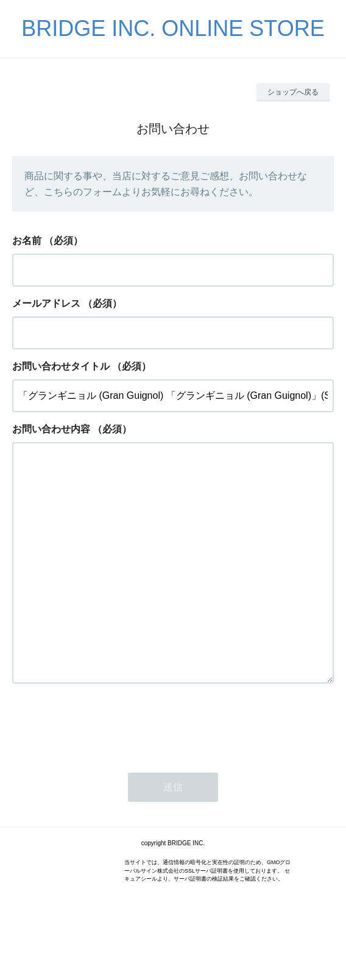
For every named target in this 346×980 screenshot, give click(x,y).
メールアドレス (46, 303)
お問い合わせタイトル (61, 366)
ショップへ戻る (293, 92)
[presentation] (105, 773)
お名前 (27, 241)
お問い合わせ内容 (51, 429)
